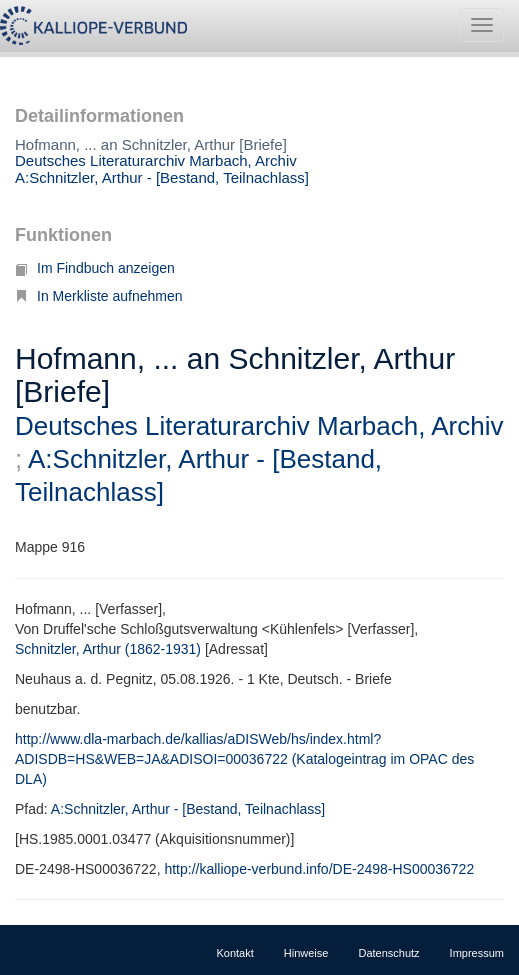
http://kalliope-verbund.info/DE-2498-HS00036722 (319, 869)
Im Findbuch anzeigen (95, 268)
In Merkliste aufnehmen (99, 296)
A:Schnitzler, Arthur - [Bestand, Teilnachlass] (162, 177)
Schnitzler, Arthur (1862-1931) (108, 649)
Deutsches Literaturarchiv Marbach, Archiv (156, 160)
